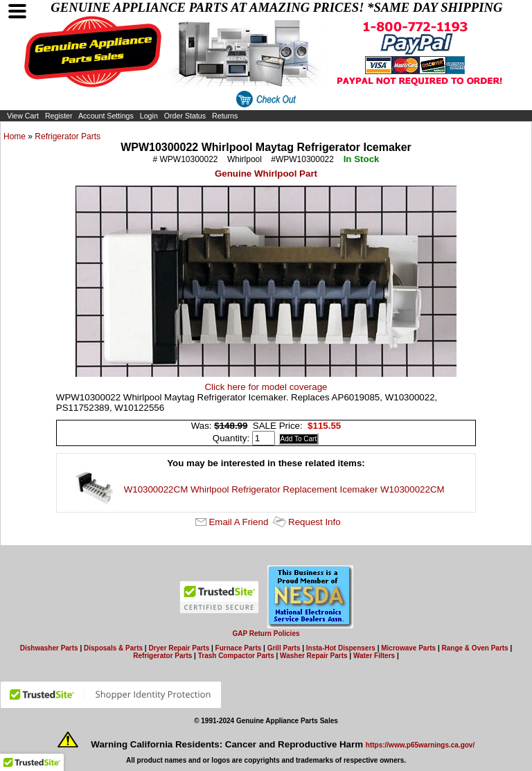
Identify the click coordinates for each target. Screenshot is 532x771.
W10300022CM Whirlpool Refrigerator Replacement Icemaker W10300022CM (284, 489)
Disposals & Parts (113, 648)
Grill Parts (284, 648)
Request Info (314, 522)
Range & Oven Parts (475, 648)
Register (59, 116)
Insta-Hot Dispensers (341, 648)
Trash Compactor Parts (236, 656)
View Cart (23, 116)
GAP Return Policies (266, 633)
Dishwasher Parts (49, 648)
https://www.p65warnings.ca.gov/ (420, 745)
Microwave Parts (408, 648)
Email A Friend (238, 522)
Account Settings (106, 116)
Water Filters (374, 656)
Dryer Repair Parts (179, 648)
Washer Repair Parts (313, 656)
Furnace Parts (239, 648)
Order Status (185, 116)
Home (15, 136)
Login (149, 116)
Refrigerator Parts (68, 136)
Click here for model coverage (266, 387)
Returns (225, 116)
